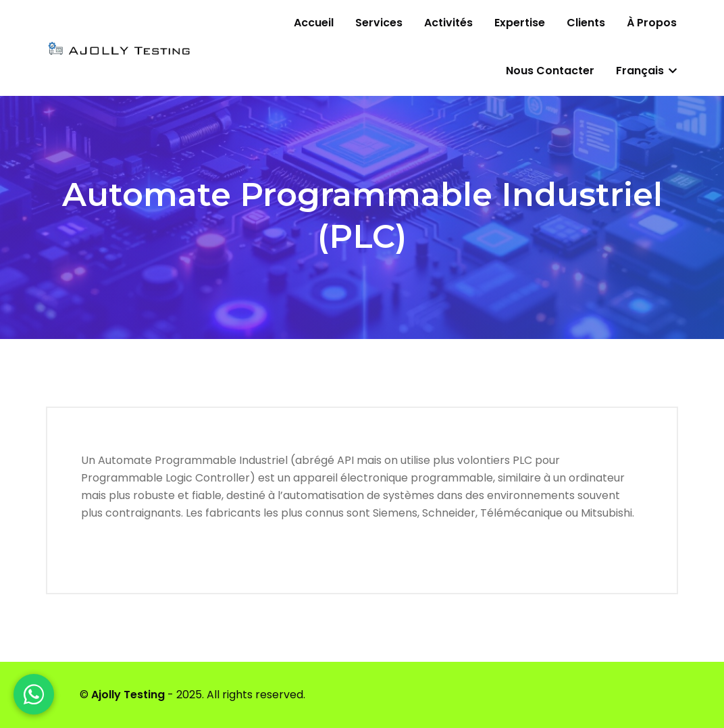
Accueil (314, 23)
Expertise (520, 23)
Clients (586, 23)
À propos (652, 23)
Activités (448, 23)
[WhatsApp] (34, 694)
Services (379, 23)
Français (646, 71)
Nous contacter (550, 71)
